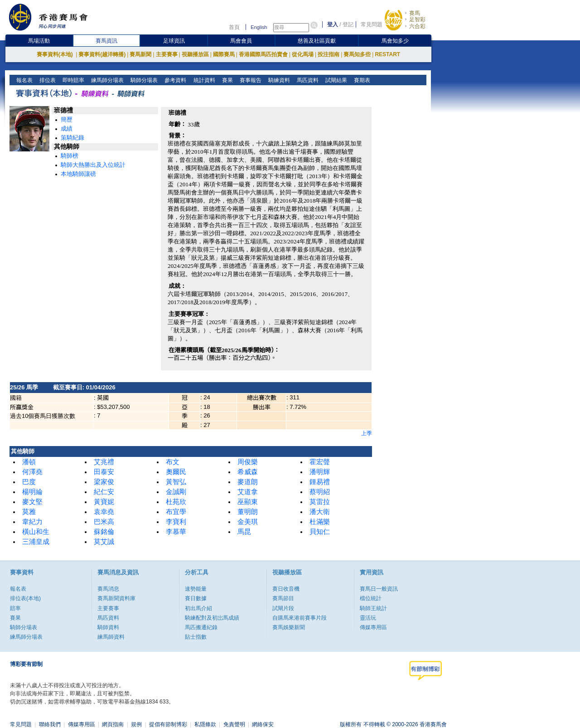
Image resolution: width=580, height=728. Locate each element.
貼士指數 (196, 637)
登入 (333, 24)
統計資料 (203, 80)
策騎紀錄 (72, 138)
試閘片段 (283, 608)
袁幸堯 (104, 512)
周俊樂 (248, 462)
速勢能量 (196, 589)
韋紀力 (32, 522)
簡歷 (67, 119)
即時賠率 (73, 80)
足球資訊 (174, 41)
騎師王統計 (373, 608)
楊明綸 (32, 492)
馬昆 (244, 532)
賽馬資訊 (106, 41)
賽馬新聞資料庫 (116, 598)
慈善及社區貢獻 (317, 41)
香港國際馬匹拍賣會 (263, 54)
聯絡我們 (50, 724)
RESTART (387, 54)
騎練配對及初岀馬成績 (212, 618)
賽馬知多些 (357, 54)
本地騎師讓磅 (78, 174)
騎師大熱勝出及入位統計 (93, 165)
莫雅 (29, 512)
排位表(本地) (25, 598)
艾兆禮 (104, 462)
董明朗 (248, 512)
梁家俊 (104, 482)
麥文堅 (32, 502)
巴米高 (104, 522)
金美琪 (248, 522)
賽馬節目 (283, 598)
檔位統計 (371, 598)
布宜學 (176, 512)
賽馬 (415, 13)
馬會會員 (241, 41)
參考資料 (175, 80)
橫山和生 (36, 532)
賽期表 (361, 80)
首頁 (234, 27)
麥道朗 (248, 482)
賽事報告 (249, 80)
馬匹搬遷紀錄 (201, 627)
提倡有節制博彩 (168, 724)
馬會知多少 (395, 41)
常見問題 (372, 24)
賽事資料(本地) (56, 54)
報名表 (24, 80)
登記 (348, 24)
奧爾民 (176, 472)
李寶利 (176, 522)
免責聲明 (234, 724)
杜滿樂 (320, 522)
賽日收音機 (286, 589)
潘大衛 (320, 512)
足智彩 (417, 19)
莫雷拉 (320, 502)
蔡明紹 (320, 492)
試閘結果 (335, 80)
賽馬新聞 (140, 54)
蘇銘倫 (104, 532)
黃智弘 (176, 482)
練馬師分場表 (107, 80)
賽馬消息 (108, 589)
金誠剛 (176, 492)
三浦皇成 (36, 542)
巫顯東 (248, 502)
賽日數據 (196, 598)
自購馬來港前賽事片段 (300, 618)
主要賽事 (167, 54)
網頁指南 (113, 724)
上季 (367, 433)
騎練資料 (278, 80)
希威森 (248, 472)
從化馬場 (303, 54)
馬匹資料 (307, 80)
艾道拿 (248, 492)
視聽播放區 (195, 54)
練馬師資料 (111, 637)
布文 (173, 462)
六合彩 (417, 26)
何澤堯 (32, 472)
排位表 (47, 80)
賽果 (226, 80)
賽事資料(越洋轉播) (102, 54)
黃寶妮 (104, 502)
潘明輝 (320, 472)
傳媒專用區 (373, 627)
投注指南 (329, 54)
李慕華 (176, 532)
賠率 (15, 608)
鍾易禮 (320, 482)
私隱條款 (205, 724)
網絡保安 (263, 724)
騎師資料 (108, 627)
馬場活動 (39, 41)
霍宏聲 (320, 462)
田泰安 (104, 472)
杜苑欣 (176, 502)
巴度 (29, 482)
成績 (67, 129)
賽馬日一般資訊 (379, 589)
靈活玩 (368, 618)
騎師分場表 (143, 80)
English (259, 27)
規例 (136, 724)
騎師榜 (70, 156)
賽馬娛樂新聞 (289, 627)
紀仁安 (104, 492)
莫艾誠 (104, 542)
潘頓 (29, 462)
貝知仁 (320, 532)
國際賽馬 (224, 54)
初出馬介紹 (198, 608)
